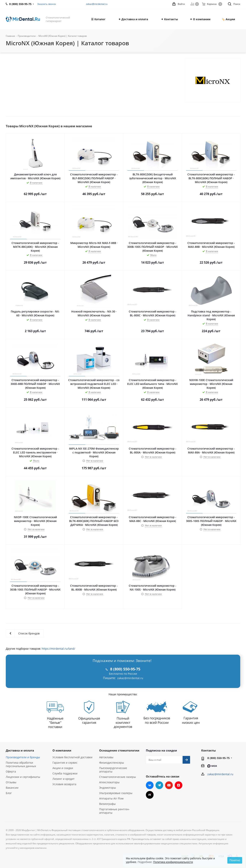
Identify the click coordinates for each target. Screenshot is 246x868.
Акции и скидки (63, 768)
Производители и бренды (23, 757)
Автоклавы (106, 757)
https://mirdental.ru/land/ (58, 649)
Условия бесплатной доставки (72, 757)
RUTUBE (150, 795)
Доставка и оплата (20, 750)
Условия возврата (64, 784)
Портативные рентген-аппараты (114, 811)
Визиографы (107, 804)
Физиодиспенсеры (112, 763)
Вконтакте (150, 785)
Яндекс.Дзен (179, 785)
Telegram (159, 785)
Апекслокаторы (109, 782)
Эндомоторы (108, 788)
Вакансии (12, 788)
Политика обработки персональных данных (21, 764)
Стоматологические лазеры (118, 777)
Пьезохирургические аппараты (113, 770)
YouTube (169, 785)
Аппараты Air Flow (111, 798)
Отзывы (11, 782)
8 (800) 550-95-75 (219, 758)
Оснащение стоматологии (119, 750)
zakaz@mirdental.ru (97, 4)
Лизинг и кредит (64, 779)
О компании (62, 750)
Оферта (11, 771)
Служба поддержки (65, 773)
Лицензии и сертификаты (23, 777)
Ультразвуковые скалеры (116, 793)
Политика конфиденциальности (173, 862)
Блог (9, 793)
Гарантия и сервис (65, 763)
